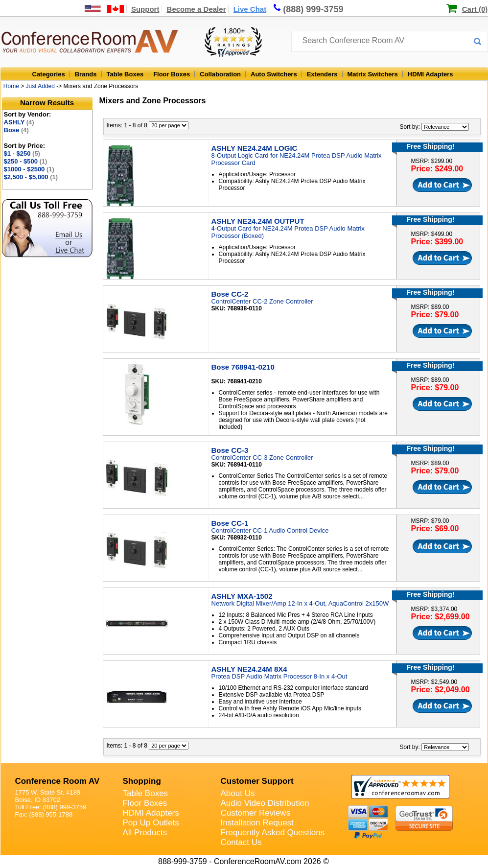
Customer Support (257, 781)
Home (11, 86)
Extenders (322, 74)
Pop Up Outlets (151, 823)
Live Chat (250, 9)
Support (145, 9)
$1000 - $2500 (29, 169)
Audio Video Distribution (265, 803)
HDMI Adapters (430, 74)
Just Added (40, 86)
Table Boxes (125, 74)
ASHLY (19, 122)
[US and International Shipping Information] (105, 9)
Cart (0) (475, 9)
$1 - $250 (22, 153)
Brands (86, 74)
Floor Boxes (172, 74)
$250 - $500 (26, 161)
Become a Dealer (197, 9)
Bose (16, 130)
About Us (238, 793)
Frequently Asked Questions (273, 833)
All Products (145, 833)
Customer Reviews (256, 813)
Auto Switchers (274, 74)
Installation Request (257, 823)
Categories (49, 74)
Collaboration (220, 74)
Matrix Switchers (373, 74)
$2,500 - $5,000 (31, 177)
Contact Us (241, 842)
